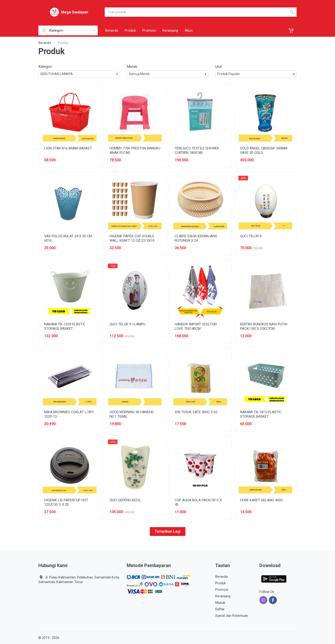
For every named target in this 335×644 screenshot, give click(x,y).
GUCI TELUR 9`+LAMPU (127, 324)
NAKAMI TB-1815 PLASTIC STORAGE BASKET (261, 414)
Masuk (220, 603)
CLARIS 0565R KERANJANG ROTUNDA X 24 (196, 238)
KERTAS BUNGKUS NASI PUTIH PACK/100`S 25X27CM (264, 326)
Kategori (68, 30)
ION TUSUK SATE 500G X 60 (196, 412)
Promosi (222, 590)
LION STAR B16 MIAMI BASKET (68, 148)
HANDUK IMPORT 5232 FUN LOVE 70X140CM (196, 326)
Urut (218, 67)
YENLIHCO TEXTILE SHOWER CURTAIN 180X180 (197, 150)
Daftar (220, 609)
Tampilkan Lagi (168, 531)
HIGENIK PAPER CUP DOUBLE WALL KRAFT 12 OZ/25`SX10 (132, 238)
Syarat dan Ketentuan (232, 616)
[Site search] (196, 12)
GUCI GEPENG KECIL (125, 500)
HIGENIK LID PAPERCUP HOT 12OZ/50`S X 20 (66, 502)
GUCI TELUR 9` (251, 236)
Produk (221, 583)
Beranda (45, 43)
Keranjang (223, 596)
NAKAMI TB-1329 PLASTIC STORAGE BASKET (65, 326)
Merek (132, 67)
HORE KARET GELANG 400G (261, 500)
